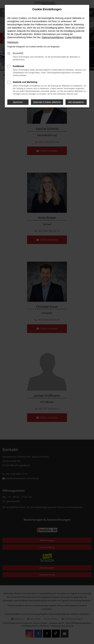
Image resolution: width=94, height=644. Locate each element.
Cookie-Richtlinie (73, 37)
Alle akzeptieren (76, 102)
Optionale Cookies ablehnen (47, 102)
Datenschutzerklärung (53, 37)
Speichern (18, 102)
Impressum (13, 42)
